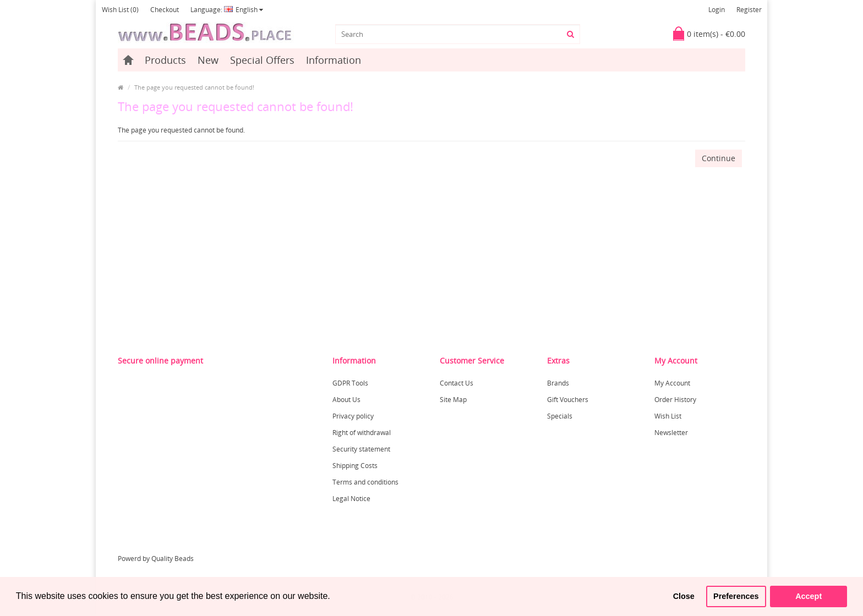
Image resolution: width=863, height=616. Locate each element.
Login (717, 10)
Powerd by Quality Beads (156, 559)
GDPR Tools (350, 383)
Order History (675, 400)
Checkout (165, 10)
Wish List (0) (120, 10)
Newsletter (671, 433)
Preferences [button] (736, 596)
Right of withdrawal (362, 433)
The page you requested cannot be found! (194, 87)
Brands (558, 383)
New (208, 60)
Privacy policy (353, 416)
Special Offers (262, 60)
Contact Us (457, 383)
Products (165, 60)
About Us (346, 400)
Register (749, 10)
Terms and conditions (365, 482)
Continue (719, 158)
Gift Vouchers (568, 400)
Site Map (453, 400)
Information (334, 60)
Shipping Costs (355, 466)
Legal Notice (351, 499)
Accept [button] (809, 596)
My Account (672, 383)
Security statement (361, 449)
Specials (560, 416)
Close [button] (684, 596)
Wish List (668, 416)
